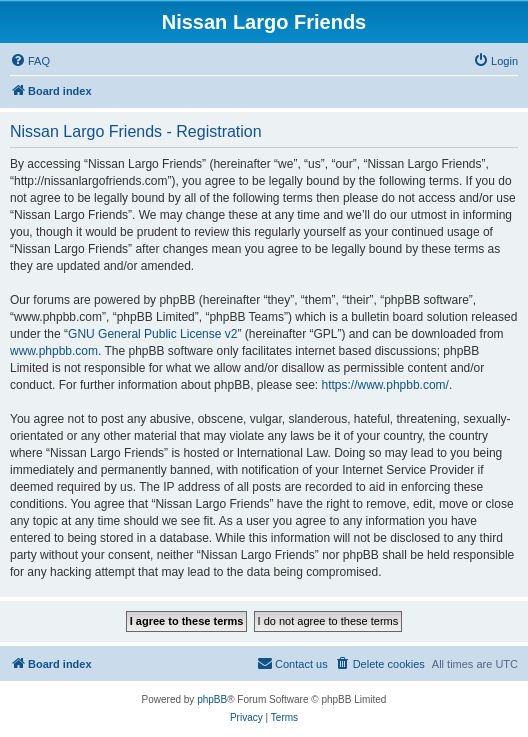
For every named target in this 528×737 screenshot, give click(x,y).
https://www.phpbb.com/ (385, 385)
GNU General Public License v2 (152, 334)
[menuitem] (30, 61)
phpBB (212, 699)
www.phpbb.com (54, 351)
